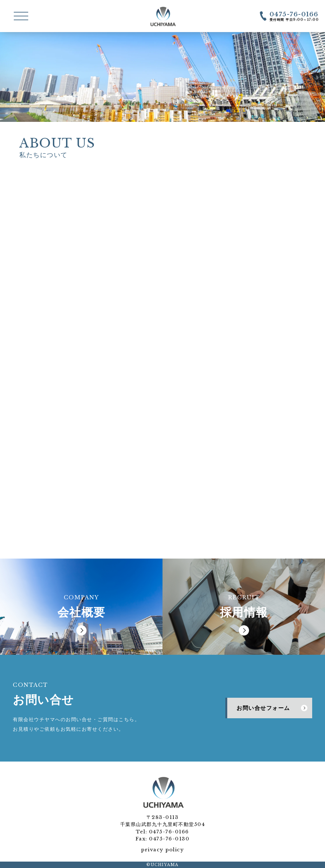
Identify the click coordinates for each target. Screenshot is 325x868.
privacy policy (162, 850)
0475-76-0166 (169, 832)
